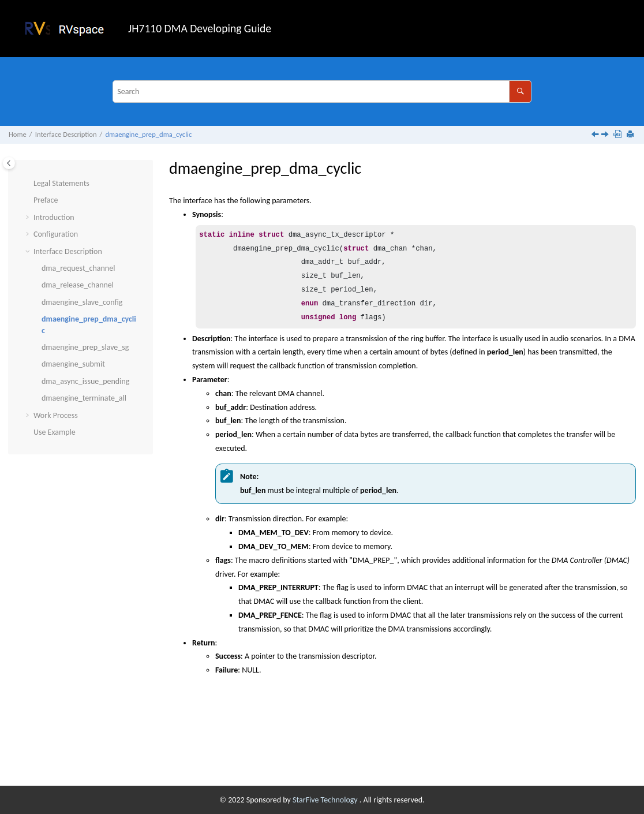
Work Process (56, 415)
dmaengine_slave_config (82, 302)
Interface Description (66, 134)
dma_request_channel (78, 268)
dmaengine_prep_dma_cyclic (148, 134)
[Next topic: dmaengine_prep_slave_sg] (606, 135)
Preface (46, 200)
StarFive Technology (326, 800)
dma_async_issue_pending (85, 381)
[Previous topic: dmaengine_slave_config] (596, 135)
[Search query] (322, 92)
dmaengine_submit (73, 364)
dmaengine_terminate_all (84, 398)
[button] (29, 184)
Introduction (54, 217)
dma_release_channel (78, 285)
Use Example (55, 432)
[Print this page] (631, 135)
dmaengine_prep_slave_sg (85, 347)
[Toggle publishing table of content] (9, 163)
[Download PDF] (619, 135)
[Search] (520, 92)
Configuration (56, 234)
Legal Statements (61, 183)
